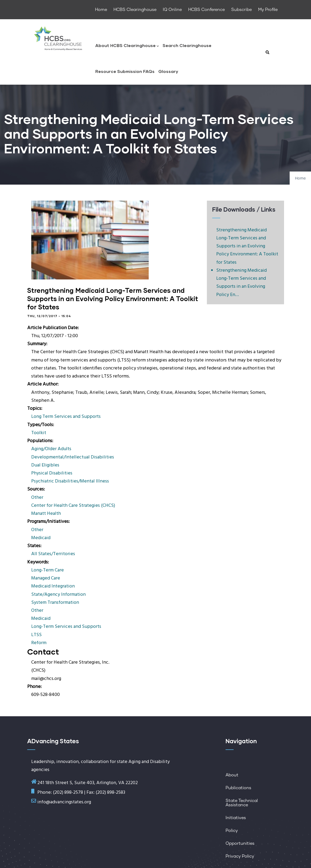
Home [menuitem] (101, 10)
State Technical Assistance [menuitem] (242, 803)
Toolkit (39, 433)
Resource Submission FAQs (125, 71)
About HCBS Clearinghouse (127, 46)
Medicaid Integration (53, 586)
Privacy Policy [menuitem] (240, 856)
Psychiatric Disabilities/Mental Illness (70, 481)
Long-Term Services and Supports (66, 627)
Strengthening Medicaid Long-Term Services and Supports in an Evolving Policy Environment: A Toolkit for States (247, 246)
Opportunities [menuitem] (240, 843)
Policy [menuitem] (232, 831)
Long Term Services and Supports (66, 417)
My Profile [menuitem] (268, 10)
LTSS (36, 635)
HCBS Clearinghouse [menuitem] (135, 10)
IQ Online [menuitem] (172, 10)
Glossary (168, 71)
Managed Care (46, 578)
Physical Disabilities (52, 473)
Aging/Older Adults (51, 449)
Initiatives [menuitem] (236, 818)
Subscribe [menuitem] (241, 10)
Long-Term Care (48, 570)
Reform (39, 643)
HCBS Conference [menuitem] (206, 10)
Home (300, 178)
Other (37, 498)
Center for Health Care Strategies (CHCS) (73, 506)
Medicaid (41, 538)
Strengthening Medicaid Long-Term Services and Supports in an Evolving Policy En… (241, 283)
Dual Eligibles (45, 465)
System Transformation (55, 603)
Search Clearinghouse (187, 45)
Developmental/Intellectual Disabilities (73, 457)
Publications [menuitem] (238, 788)
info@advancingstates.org (64, 802)
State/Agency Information (58, 595)
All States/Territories (53, 554)
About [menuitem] (232, 775)
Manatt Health (46, 514)
